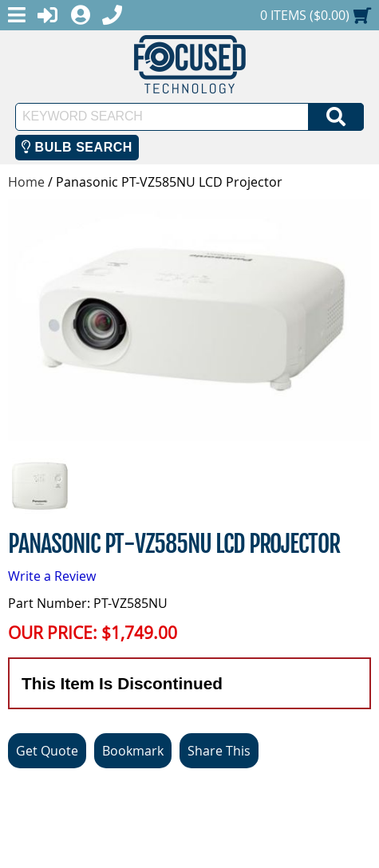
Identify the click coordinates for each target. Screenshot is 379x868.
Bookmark (133, 751)
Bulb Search (77, 147)
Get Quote (47, 751)
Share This (219, 751)
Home (26, 182)
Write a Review (52, 576)
